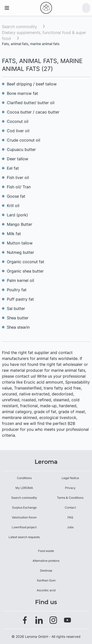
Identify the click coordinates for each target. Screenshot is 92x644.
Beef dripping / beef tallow (32, 84)
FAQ (70, 517)
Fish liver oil (18, 177)
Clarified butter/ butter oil (31, 103)
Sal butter (16, 308)
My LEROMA (24, 488)
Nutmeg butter (20, 252)
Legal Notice (70, 478)
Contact (70, 507)
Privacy (70, 488)
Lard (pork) (17, 215)
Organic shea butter (25, 271)
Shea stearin (18, 327)
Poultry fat (17, 290)
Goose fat (16, 196)
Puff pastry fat (20, 299)
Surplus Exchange (24, 507)
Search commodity (20, 27)
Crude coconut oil (24, 140)
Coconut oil (18, 121)
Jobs (70, 527)
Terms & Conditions (70, 498)
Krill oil (13, 206)
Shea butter (18, 318)
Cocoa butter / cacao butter (33, 112)
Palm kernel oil (20, 280)
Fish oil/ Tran (19, 187)
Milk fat (14, 234)
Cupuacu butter (21, 149)
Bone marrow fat (22, 93)
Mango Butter (20, 224)
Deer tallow (18, 159)
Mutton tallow (20, 243)
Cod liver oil (18, 131)
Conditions (24, 478)
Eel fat (13, 168)
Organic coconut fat (26, 262)
